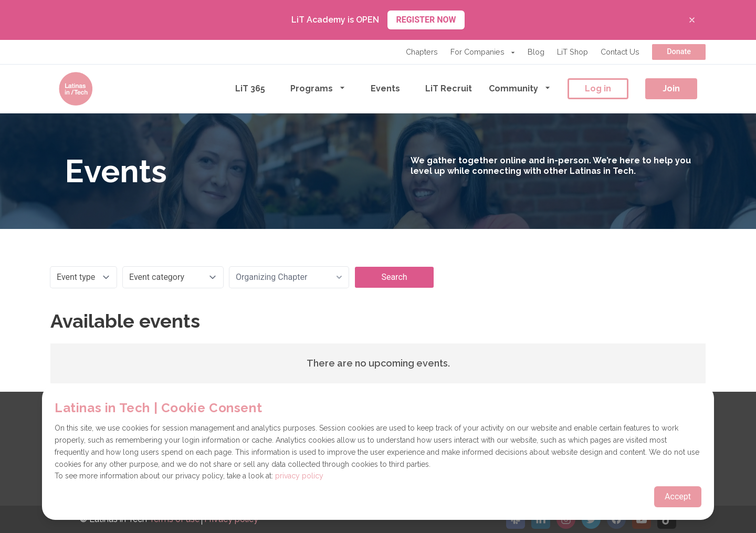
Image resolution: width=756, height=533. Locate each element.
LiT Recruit (449, 88)
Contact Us (620, 52)
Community (520, 88)
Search (394, 277)
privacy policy (299, 476)
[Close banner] (692, 20)
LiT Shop (573, 52)
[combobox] (289, 277)
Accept (678, 497)
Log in (598, 88)
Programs (318, 88)
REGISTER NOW (426, 20)
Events (385, 88)
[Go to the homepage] (76, 89)
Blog (536, 52)
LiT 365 (250, 88)
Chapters (422, 52)
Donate (679, 52)
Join (671, 88)
